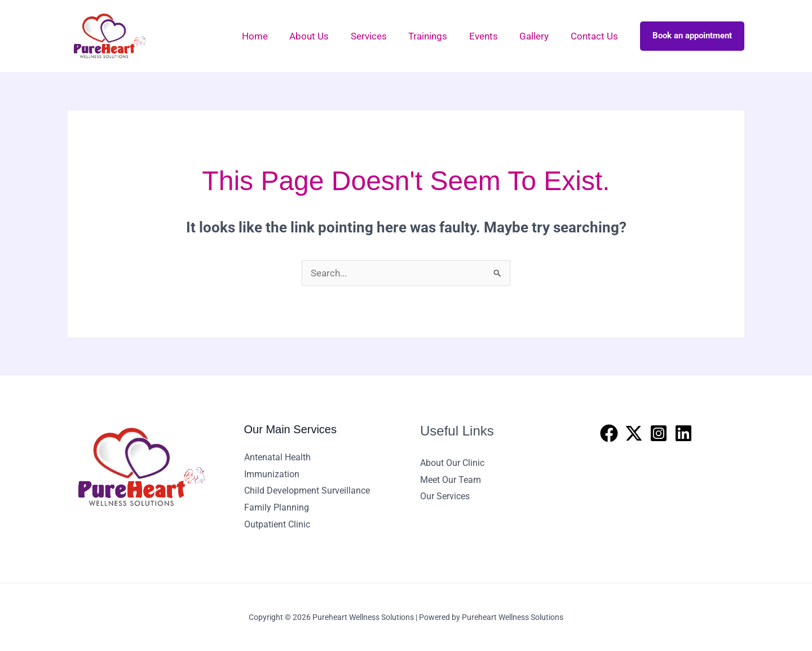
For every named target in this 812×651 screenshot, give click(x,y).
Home (271, 36)
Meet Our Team (451, 480)
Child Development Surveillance (307, 491)
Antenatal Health (277, 457)
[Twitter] (634, 433)
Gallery (538, 36)
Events (490, 36)
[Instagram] (659, 433)
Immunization (272, 474)
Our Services (445, 496)
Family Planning (277, 507)
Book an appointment (692, 36)
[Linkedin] (683, 433)
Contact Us (595, 36)
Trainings (437, 36)
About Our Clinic (452, 463)
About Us (323, 36)
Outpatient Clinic (277, 524)
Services (380, 36)
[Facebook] (609, 433)
